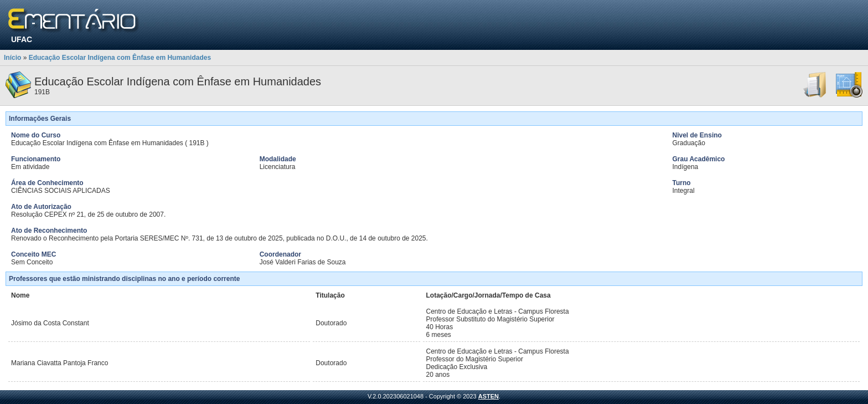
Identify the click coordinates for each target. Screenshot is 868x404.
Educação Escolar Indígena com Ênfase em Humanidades (120, 58)
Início (12, 58)
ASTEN (489, 396)
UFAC (22, 39)
